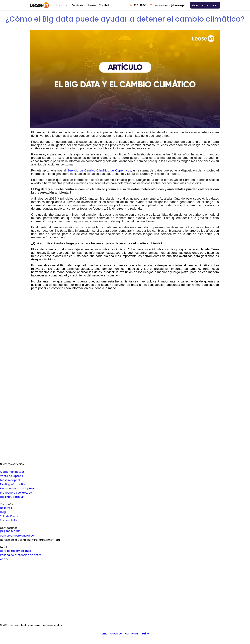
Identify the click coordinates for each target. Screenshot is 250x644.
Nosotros (61, 5)
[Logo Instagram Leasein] (125, 601)
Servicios (78, 5)
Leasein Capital (99, 5)
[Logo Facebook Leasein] (125, 594)
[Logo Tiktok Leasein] (125, 607)
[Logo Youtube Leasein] (125, 588)
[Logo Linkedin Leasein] (125, 581)
